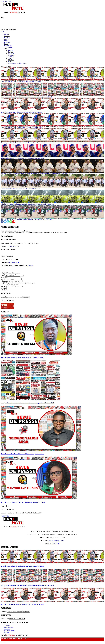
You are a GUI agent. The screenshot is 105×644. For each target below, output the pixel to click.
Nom (3, 277)
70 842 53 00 (56, 544)
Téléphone (4, 281)
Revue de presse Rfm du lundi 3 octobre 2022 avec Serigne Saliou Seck (21, 112)
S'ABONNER (5, 517)
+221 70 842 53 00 (14, 263)
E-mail (3, 279)
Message (4, 287)
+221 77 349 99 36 (13, 246)
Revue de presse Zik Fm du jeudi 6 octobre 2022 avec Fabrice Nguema (21, 81)
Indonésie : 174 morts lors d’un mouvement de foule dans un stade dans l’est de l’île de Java (27, 204)
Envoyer (4, 289)
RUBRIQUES (5, 619)
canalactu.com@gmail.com (56, 541)
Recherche (4, 298)
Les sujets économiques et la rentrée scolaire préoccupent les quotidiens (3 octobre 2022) (26, 97)
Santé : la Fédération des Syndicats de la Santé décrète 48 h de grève (20, 189)
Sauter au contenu (6, 1)
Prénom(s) (4, 275)
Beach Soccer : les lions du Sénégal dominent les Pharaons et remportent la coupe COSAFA (27, 219)
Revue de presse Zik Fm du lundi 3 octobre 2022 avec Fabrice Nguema (21, 143)
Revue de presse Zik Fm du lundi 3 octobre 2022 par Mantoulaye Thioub (22, 127)
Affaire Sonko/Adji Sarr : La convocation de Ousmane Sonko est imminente (23, 158)
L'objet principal (6, 283)
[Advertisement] (33, 24)
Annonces (30, 266)
